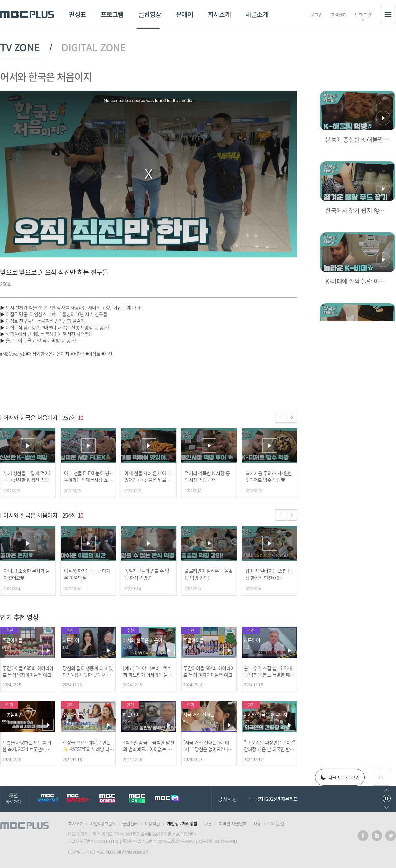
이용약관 (152, 823)
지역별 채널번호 (233, 823)
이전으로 (387, 790)
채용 (257, 823)
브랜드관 (363, 14)
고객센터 (339, 14)
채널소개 (257, 14)
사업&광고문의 (103, 823)
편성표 (77, 14)
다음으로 (387, 808)
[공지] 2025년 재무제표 (276, 799)
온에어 (185, 14)
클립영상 (150, 14)
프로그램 (112, 14)
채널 (13, 798)
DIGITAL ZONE (94, 47)
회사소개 (219, 14)
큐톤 (208, 823)
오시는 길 (276, 823)
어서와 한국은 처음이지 (46, 77)
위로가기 (381, 777)
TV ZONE (20, 47)
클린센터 (130, 823)
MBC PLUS (27, 14)
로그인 (316, 14)
